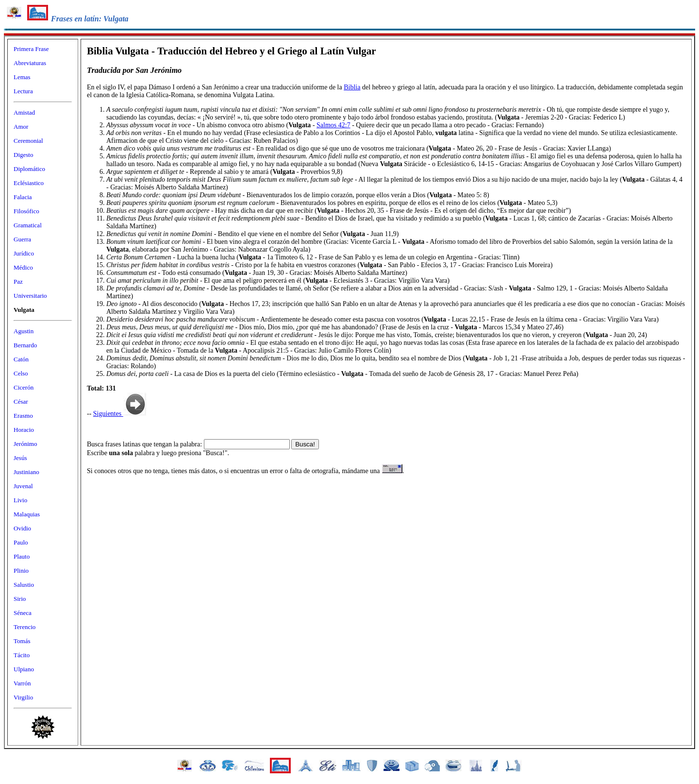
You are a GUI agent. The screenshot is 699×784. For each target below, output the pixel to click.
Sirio (20, 599)
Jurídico (24, 253)
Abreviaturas (30, 63)
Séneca (23, 613)
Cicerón (24, 387)
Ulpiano (24, 669)
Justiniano (26, 472)
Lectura (23, 91)
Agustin (24, 331)
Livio (20, 500)
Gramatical (28, 225)
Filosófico (26, 211)
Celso (21, 373)
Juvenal (23, 486)
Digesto (23, 155)
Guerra (22, 239)
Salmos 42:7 (333, 125)
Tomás (22, 641)
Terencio (25, 627)
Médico (23, 267)
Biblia (352, 87)
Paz (18, 281)
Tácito (22, 655)
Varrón (22, 683)
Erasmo (23, 416)
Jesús (20, 458)
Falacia (23, 197)
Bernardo (25, 345)
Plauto (22, 556)
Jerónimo (25, 444)
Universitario (30, 296)
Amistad (24, 112)
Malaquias (27, 514)
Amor (21, 127)
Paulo (21, 542)
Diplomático (29, 169)
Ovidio (22, 528)
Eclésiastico (29, 183)
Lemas (22, 77)
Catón (21, 359)
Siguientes (120, 414)
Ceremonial (28, 141)
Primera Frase (31, 49)
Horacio (24, 430)
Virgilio (23, 697)
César (21, 401)
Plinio (21, 571)
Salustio (24, 585)
